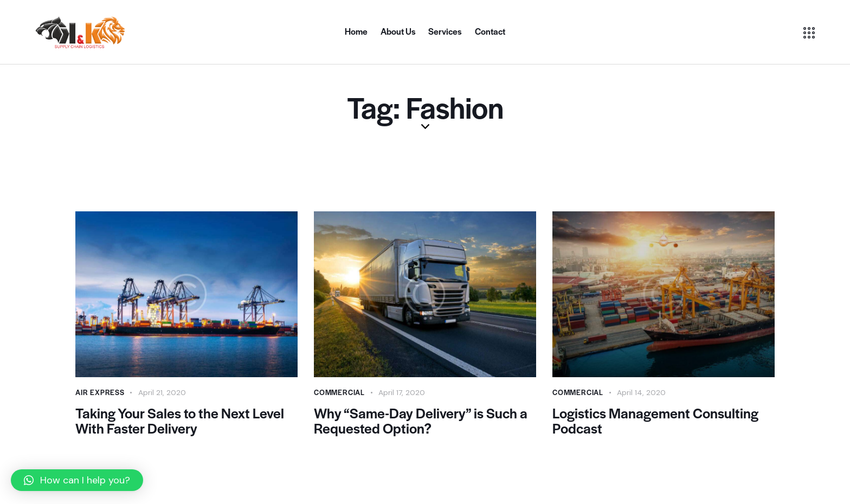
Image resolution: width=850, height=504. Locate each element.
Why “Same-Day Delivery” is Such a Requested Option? (421, 421)
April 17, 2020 (402, 392)
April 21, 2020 (162, 392)
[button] (77, 480)
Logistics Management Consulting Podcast (658, 421)
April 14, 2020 (641, 392)
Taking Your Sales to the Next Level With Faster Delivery (181, 421)
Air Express (100, 392)
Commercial (339, 392)
